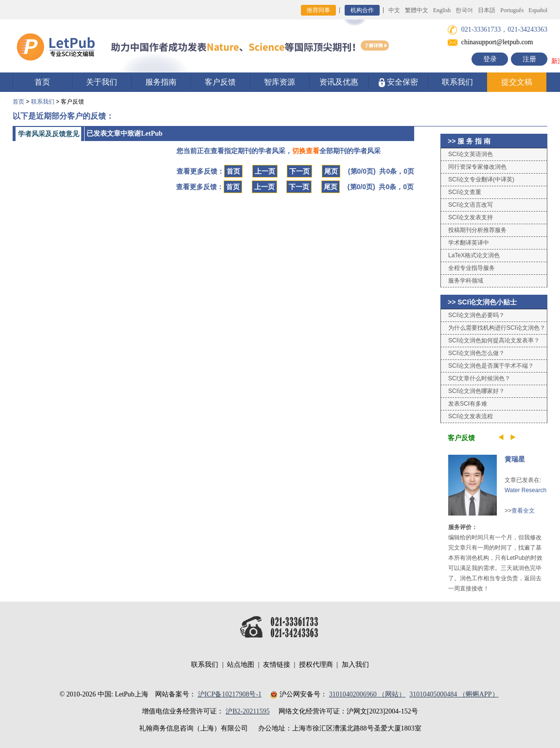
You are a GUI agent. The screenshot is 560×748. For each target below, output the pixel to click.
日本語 (487, 10)
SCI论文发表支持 (471, 217)
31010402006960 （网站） (367, 694)
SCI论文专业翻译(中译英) (481, 179)
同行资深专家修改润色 (477, 167)
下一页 (299, 171)
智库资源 (280, 82)
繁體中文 (417, 10)
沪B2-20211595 (247, 711)
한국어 (464, 10)
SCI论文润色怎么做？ (476, 353)
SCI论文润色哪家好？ (476, 391)
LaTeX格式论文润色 (474, 255)
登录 (490, 59)
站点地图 (241, 665)
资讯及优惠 (339, 82)
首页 (42, 82)
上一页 (265, 171)
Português (512, 10)
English (442, 10)
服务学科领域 (466, 281)
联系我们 (457, 82)
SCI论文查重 (465, 192)
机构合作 (362, 10)
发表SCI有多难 (468, 404)
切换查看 (306, 151)
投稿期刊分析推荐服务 (477, 230)
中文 (394, 10)
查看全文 (523, 511)
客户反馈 (220, 82)
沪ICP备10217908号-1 (230, 694)
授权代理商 (316, 665)
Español (538, 10)
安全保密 (398, 82)
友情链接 (277, 665)
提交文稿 (517, 82)
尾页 (331, 171)
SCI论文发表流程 (471, 416)
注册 (529, 59)
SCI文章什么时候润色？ (479, 378)
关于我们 (102, 82)
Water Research (525, 490)
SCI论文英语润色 (471, 154)
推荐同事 (318, 10)
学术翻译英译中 (469, 243)
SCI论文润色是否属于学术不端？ (491, 366)
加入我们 (355, 665)
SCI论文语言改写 (471, 205)
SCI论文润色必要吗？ (476, 315)
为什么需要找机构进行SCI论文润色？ (497, 328)
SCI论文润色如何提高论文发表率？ (494, 340)
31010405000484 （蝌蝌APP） (454, 694)
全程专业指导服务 (472, 268)
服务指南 (161, 82)
